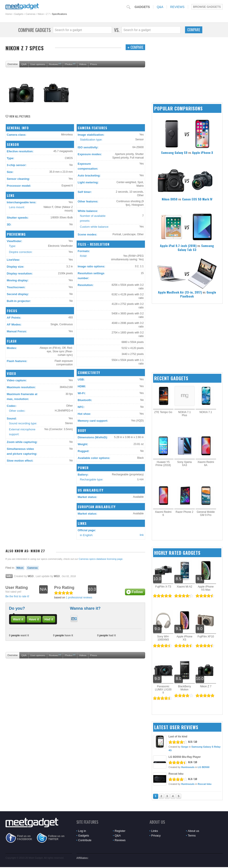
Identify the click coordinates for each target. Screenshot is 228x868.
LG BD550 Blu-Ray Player (185, 757)
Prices (94, 64)
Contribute (85, 840)
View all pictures (20, 116)
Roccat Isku (176, 774)
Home (9, 14)
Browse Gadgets (207, 7)
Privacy (156, 836)
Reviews (177, 7)
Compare (194, 30)
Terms (192, 836)
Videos (83, 64)
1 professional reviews (79, 598)
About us (194, 831)
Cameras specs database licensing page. (101, 559)
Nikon (41, 14)
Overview (13, 64)
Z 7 (48, 14)
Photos (70, 64)
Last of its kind (178, 737)
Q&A (160, 7)
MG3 (31, 576)
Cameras (30, 14)
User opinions (38, 64)
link (142, 535)
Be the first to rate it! (17, 596)
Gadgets (142, 7)
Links (155, 831)
